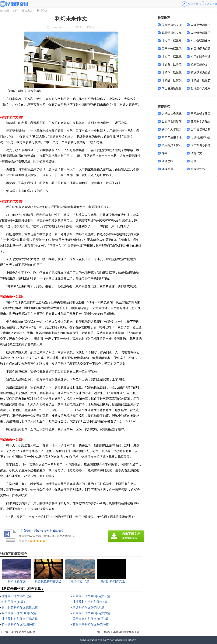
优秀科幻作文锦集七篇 (17, 596)
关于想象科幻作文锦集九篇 (20, 607)
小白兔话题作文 (201, 41)
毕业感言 (167, 169)
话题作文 (196, 153)
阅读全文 (79, 27)
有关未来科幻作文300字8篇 (91, 624)
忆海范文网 (103, 640)
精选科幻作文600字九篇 (88, 607)
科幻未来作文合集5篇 (23, 632)
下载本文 (91, 27)
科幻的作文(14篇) (13, 602)
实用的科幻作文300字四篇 (19, 613)
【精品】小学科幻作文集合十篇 (121, 632)
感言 (165, 153)
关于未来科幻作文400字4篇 (91, 619)
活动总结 (167, 161)
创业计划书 (198, 169)
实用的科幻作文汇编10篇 (18, 624)
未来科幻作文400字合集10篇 (91, 596)
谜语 (194, 161)
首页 (15, 10)
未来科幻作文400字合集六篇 (91, 613)
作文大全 (27, 10)
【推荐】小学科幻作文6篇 (90, 602)
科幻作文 (42, 10)
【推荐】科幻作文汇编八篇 (20, 619)
